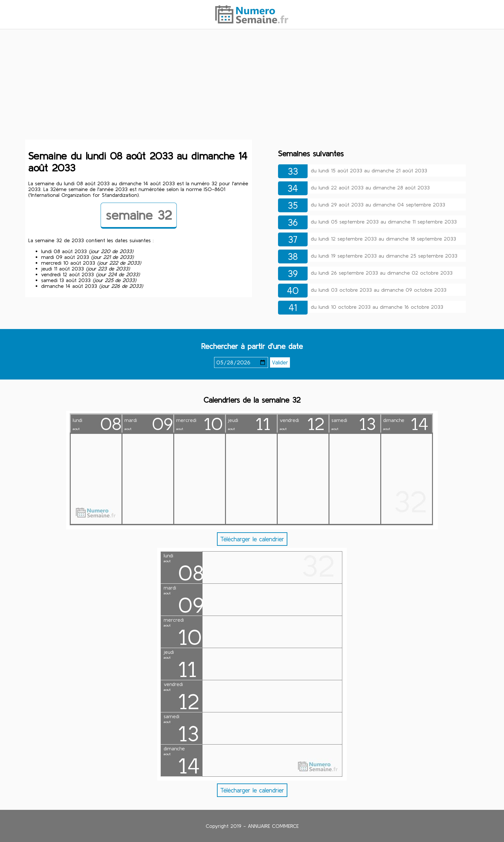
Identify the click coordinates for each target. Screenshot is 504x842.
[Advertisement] (252, 85)
